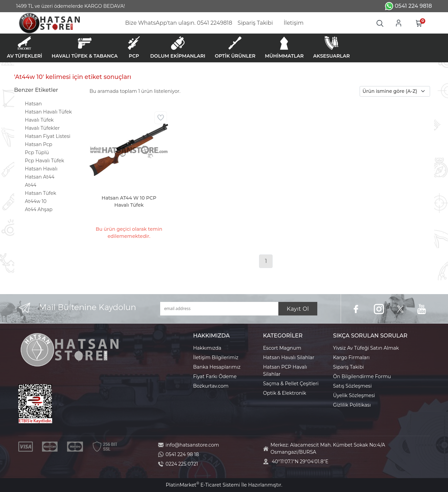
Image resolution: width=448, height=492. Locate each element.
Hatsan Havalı (41, 169)
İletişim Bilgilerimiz (216, 357)
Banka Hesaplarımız (217, 367)
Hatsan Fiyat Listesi (48, 136)
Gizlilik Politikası (352, 405)
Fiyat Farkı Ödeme (215, 376)
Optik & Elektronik (285, 393)
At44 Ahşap (39, 209)
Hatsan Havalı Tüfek (49, 112)
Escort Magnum (282, 348)
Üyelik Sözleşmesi (354, 395)
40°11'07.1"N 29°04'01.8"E (300, 462)
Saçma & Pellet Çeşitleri (291, 384)
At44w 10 (36, 201)
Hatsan (34, 104)
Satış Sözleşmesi (353, 386)
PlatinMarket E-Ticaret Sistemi (203, 485)
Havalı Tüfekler (42, 128)
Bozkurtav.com (211, 386)
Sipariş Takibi (349, 367)
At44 (31, 185)
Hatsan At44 (40, 177)
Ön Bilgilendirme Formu (362, 376)
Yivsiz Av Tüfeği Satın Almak (366, 348)
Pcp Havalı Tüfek (45, 161)
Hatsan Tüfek (41, 193)
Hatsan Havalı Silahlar (289, 357)
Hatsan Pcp (39, 144)
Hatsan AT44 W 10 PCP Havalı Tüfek (129, 201)
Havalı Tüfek (39, 120)
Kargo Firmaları (351, 357)
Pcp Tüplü (37, 152)
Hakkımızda (207, 348)
